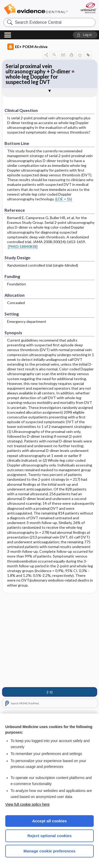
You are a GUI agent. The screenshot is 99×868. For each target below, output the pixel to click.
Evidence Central (36, 9)
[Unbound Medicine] (88, 8)
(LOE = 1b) (64, 199)
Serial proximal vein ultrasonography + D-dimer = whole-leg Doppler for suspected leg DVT (40, 74)
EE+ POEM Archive (27, 47)
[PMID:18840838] (23, 246)
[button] (85, 35)
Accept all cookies (49, 821)
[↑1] (49, 692)
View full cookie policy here (27, 804)
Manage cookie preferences (49, 851)
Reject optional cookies (50, 836)
